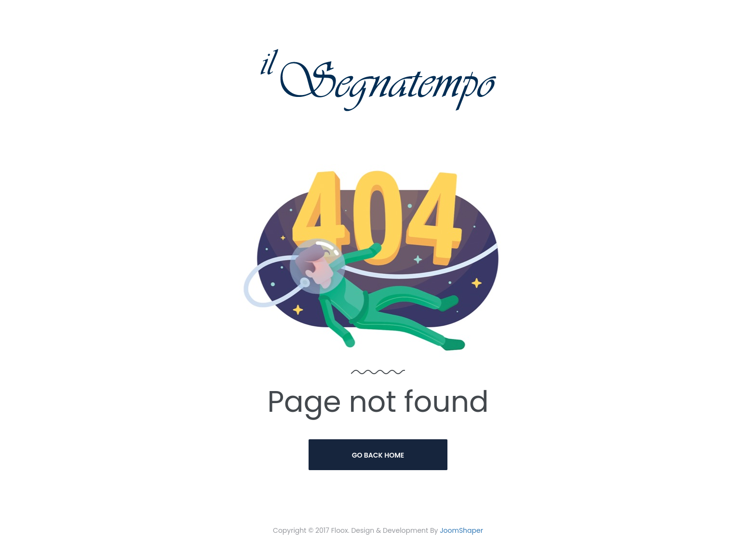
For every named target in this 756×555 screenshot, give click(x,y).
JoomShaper (461, 530)
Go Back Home (378, 455)
